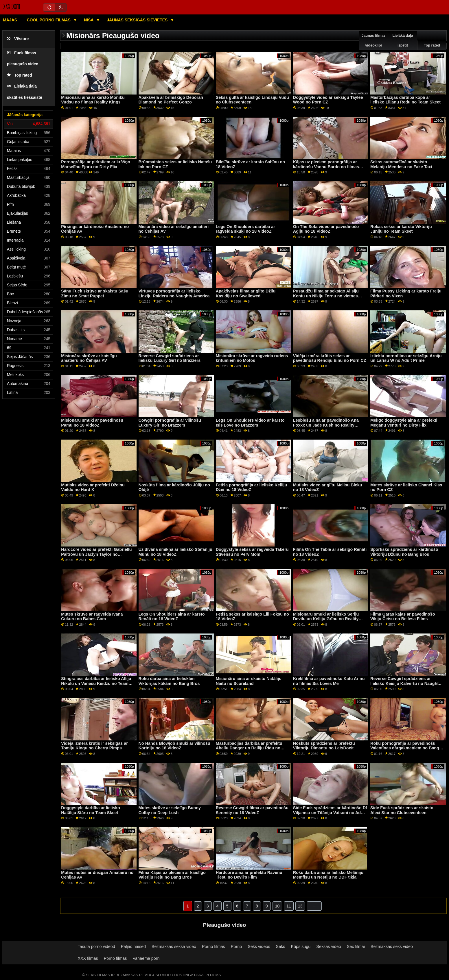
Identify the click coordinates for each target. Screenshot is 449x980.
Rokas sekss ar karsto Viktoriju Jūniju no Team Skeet (401, 229)
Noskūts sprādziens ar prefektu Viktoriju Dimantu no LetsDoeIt (324, 746)
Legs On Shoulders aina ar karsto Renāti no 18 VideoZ (172, 617)
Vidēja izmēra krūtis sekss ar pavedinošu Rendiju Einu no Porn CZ (330, 358)
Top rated (20, 75)
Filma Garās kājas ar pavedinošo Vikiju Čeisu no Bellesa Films (403, 617)
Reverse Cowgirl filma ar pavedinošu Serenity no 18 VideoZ (252, 810)
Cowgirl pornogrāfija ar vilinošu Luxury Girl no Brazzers (170, 423)
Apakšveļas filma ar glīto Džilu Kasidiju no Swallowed (246, 293)
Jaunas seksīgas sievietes (138, 20)
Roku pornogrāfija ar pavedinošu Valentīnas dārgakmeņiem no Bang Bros (405, 748)
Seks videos (259, 946)
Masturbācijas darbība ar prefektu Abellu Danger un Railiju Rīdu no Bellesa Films (249, 748)
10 (277, 906)
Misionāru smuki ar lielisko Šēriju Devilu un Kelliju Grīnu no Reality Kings (326, 619)
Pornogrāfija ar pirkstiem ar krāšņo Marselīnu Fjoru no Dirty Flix (96, 164)
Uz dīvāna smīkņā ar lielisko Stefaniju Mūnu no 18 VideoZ (175, 552)
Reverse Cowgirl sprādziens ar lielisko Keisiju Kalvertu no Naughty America (406, 683)
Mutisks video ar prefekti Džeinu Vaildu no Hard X (93, 487)
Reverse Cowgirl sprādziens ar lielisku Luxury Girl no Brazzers (170, 358)
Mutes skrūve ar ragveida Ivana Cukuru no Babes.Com (92, 617)
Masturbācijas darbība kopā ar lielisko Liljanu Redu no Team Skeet (405, 100)
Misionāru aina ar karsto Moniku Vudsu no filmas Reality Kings (93, 100)
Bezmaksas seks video (392, 946)
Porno (236, 946)
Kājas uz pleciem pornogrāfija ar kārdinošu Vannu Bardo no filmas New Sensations (326, 167)
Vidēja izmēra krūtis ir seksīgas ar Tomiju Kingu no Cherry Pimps (94, 746)
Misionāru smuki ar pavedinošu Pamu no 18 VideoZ (92, 423)
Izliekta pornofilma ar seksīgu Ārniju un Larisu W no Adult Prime (406, 358)
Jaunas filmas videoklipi (374, 40)
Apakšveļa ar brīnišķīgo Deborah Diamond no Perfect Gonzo (171, 100)
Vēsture (18, 39)
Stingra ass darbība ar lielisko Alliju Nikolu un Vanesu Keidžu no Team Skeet (96, 683)
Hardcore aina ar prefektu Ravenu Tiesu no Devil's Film (249, 875)
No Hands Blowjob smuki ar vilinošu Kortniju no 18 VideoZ (174, 746)
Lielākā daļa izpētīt (403, 40)
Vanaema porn (146, 958)
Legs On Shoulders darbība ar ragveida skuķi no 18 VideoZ (245, 229)
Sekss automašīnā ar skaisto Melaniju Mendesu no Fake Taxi (401, 164)
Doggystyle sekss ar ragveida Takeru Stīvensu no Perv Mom (252, 552)
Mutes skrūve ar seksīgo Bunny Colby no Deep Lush (170, 810)
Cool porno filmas (49, 20)
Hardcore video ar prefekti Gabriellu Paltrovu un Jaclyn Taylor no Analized (96, 554)
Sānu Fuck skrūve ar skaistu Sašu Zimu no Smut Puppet (95, 293)
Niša (89, 20)
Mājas (10, 20)
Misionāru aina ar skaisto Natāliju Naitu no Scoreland (249, 681)
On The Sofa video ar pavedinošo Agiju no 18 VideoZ (326, 229)
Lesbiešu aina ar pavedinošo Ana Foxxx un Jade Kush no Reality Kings (326, 425)
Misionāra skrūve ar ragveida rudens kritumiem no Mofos (252, 358)
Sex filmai (356, 946)
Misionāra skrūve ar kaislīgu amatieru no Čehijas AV (89, 358)
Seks (281, 946)
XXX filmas (88, 958)
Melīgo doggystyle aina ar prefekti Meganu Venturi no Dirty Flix (404, 423)
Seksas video (329, 946)
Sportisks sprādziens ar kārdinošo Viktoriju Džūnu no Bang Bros (404, 552)
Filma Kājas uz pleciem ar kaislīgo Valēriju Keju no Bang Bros (172, 875)
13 (300, 906)
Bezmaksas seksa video (174, 946)
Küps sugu (301, 946)
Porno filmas (214, 946)
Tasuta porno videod (96, 946)
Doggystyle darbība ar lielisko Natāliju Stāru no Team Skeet (91, 810)
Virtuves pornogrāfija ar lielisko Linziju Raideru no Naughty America (174, 293)
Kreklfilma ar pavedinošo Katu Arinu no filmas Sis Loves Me (329, 681)
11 (289, 906)
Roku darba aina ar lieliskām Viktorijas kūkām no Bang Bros (169, 681)
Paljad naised (133, 946)
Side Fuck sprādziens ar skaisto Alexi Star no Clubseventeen (402, 810)
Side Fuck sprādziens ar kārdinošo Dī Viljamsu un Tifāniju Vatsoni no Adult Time (330, 813)
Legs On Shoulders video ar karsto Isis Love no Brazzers (250, 423)
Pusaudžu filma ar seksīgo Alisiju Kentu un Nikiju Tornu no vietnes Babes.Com (326, 296)
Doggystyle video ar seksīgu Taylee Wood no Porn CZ (328, 100)
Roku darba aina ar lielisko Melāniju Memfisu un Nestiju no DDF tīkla (328, 875)
